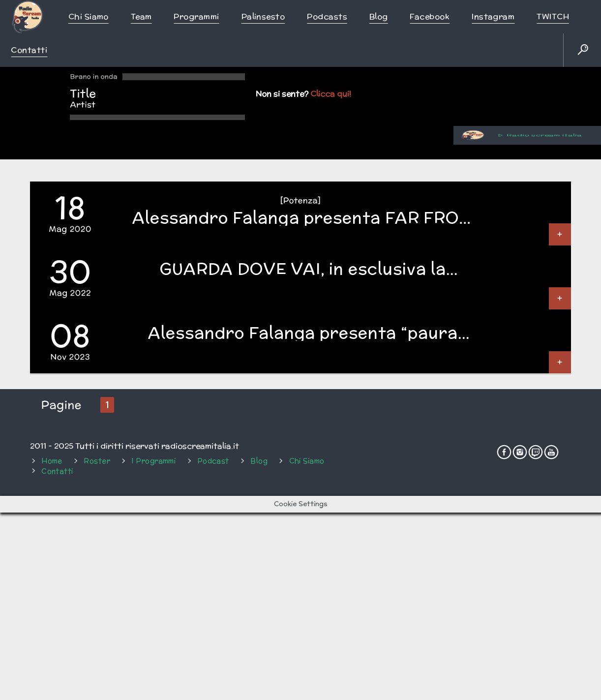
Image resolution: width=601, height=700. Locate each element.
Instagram (493, 16)
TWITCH (553, 16)
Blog (379, 16)
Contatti (29, 50)
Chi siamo (89, 16)
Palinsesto (263, 16)
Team (141, 16)
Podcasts (327, 16)
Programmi (196, 16)
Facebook (430, 16)
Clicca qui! (331, 94)
